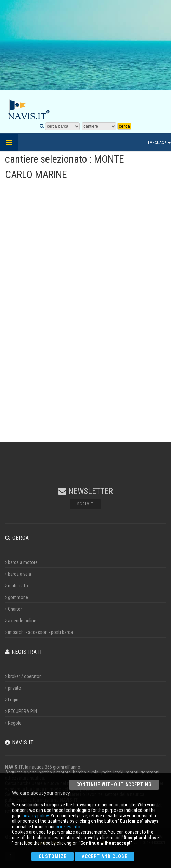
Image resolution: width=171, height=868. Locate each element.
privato (13, 688)
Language (159, 143)
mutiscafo (17, 586)
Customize (52, 856)
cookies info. (69, 827)
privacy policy (36, 816)
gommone (17, 597)
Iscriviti (85, 504)
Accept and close (104, 856)
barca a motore (21, 562)
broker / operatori (23, 676)
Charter (14, 609)
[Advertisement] (86, 50)
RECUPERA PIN (21, 711)
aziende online (21, 621)
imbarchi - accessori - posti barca (39, 632)
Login (12, 700)
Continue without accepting (114, 784)
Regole (13, 723)
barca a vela (18, 574)
